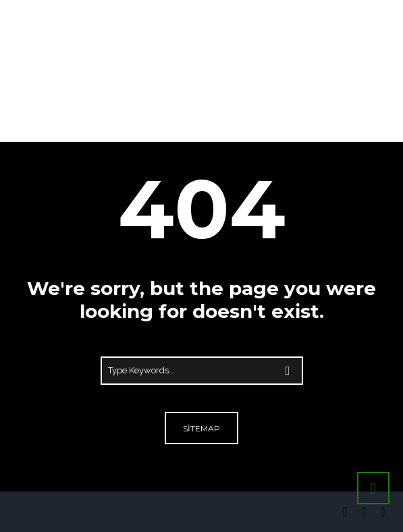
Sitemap (201, 428)
